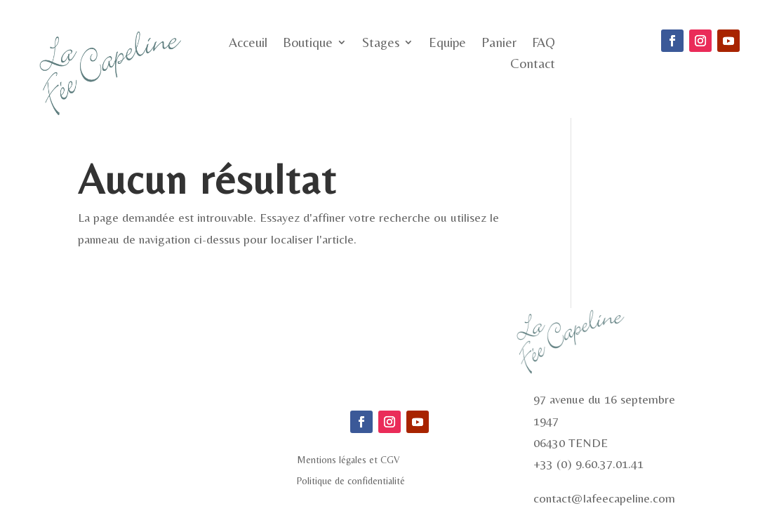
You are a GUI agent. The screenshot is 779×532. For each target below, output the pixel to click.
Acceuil (248, 44)
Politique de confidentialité (351, 481)
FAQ (544, 44)
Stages (381, 44)
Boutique (308, 44)
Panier (499, 44)
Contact (533, 65)
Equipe (447, 44)
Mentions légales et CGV (348, 460)
